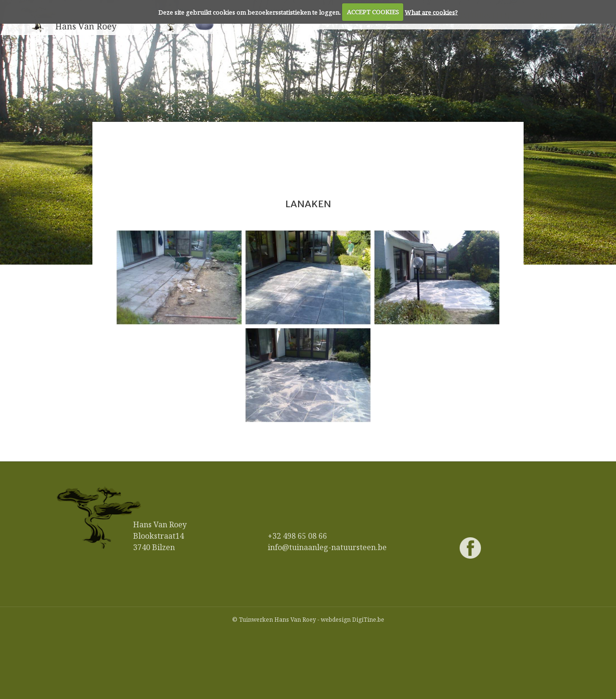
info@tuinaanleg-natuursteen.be (327, 547)
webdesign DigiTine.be (353, 620)
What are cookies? (431, 12)
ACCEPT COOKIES (373, 12)
